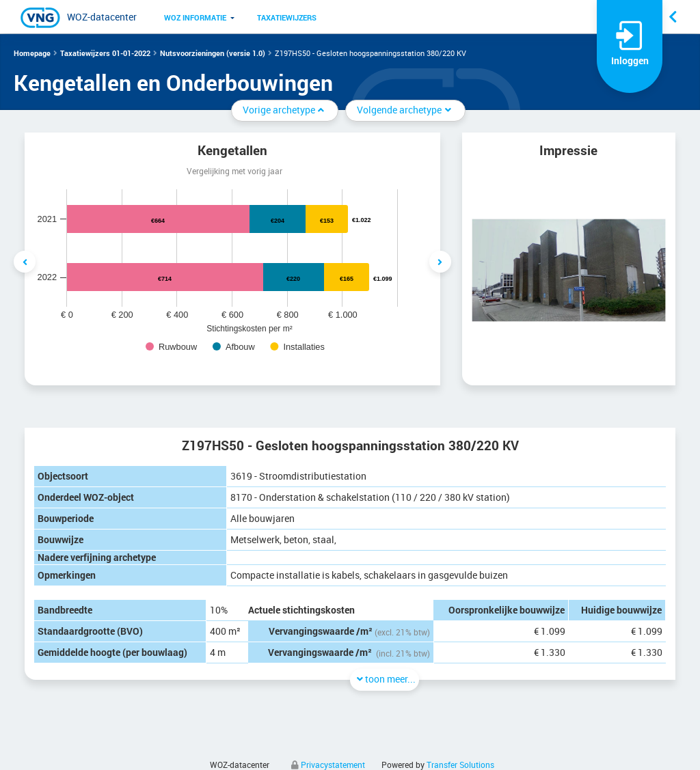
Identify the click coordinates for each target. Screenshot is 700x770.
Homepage (32, 53)
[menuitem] (195, 17)
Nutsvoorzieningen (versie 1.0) (213, 53)
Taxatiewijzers (287, 17)
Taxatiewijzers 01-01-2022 (105, 53)
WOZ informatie (195, 17)
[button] (195, 17)
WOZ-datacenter (102, 17)
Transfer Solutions (460, 765)
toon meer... (385, 679)
